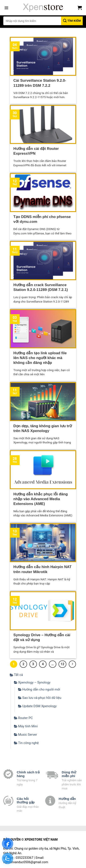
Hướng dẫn (67, 799)
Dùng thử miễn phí (69, 774)
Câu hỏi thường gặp (26, 801)
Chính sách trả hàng (28, 774)
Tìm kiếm (72, 21)
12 (62, 664)
